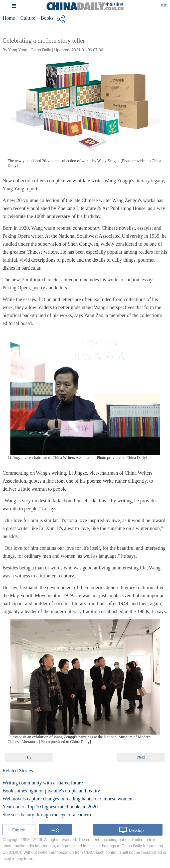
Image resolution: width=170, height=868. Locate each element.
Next (141, 757)
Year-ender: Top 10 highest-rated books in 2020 (50, 807)
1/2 (29, 757)
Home (9, 18)
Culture (28, 18)
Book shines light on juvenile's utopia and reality (51, 791)
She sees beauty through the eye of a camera (47, 815)
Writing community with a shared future (43, 783)
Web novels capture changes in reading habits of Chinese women (67, 799)
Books (47, 18)
